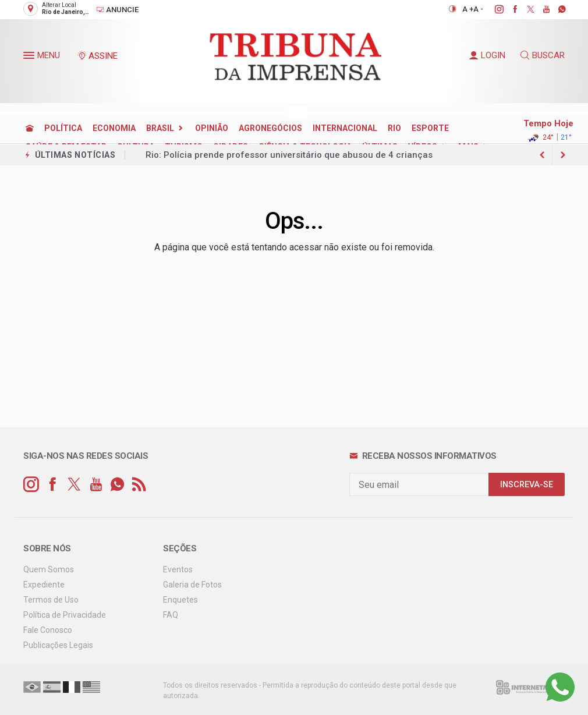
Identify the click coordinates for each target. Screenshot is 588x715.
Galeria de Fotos (192, 585)
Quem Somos (49, 569)
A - (478, 9)
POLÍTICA (63, 128)
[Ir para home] (30, 128)
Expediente (44, 585)
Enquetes (180, 600)
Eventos (178, 569)
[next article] (542, 155)
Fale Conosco (48, 630)
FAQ (171, 615)
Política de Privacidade (65, 615)
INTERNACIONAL (345, 128)
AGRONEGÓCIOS (270, 128)
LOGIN (487, 55)
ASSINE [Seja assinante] (97, 56)
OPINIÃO (212, 128)
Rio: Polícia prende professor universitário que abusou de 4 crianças (289, 155)
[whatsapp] (556, 9)
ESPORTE (430, 128)
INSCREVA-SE (527, 485)
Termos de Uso (51, 600)
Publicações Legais (58, 645)
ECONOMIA (114, 128)
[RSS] (139, 485)
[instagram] (493, 9)
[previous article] (563, 155)
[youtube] (540, 9)
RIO (394, 128)
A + (468, 9)
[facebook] (509, 9)
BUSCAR (543, 55)
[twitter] (524, 9)
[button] (30, 58)
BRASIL (160, 128)
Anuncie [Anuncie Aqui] (117, 10)
